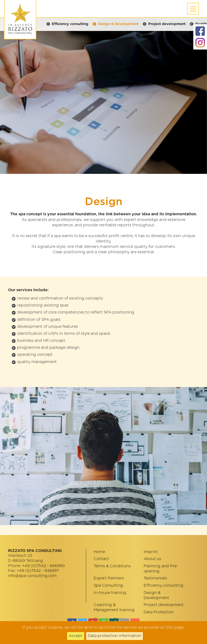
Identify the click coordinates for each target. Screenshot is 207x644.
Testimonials (155, 578)
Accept (76, 636)
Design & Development (118, 24)
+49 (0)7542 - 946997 (38, 571)
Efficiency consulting (70, 24)
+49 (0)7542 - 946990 (43, 566)
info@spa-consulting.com (32, 576)
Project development (167, 24)
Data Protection (159, 612)
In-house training (110, 593)
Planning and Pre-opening (161, 569)
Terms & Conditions (112, 566)
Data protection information (115, 636)
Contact (101, 559)
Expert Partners (109, 578)
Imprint (151, 552)
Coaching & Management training (114, 607)
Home (99, 552)
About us (152, 559)
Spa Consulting (108, 585)
